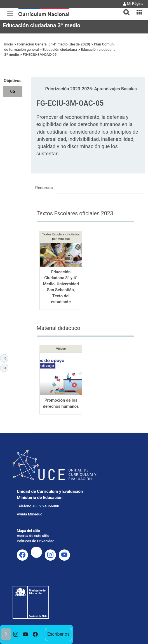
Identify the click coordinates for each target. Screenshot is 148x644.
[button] (124, 9)
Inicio (9, 44)
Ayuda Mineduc (30, 514)
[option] (16, 634)
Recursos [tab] (44, 188)
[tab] (124, 9)
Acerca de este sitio (33, 536)
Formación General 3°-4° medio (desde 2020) (53, 44)
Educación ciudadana (60, 50)
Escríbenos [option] (58, 634)
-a (5, 367)
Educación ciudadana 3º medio (42, 25)
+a (5, 358)
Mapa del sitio (28, 531)
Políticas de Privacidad (36, 541)
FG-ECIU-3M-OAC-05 (40, 55)
